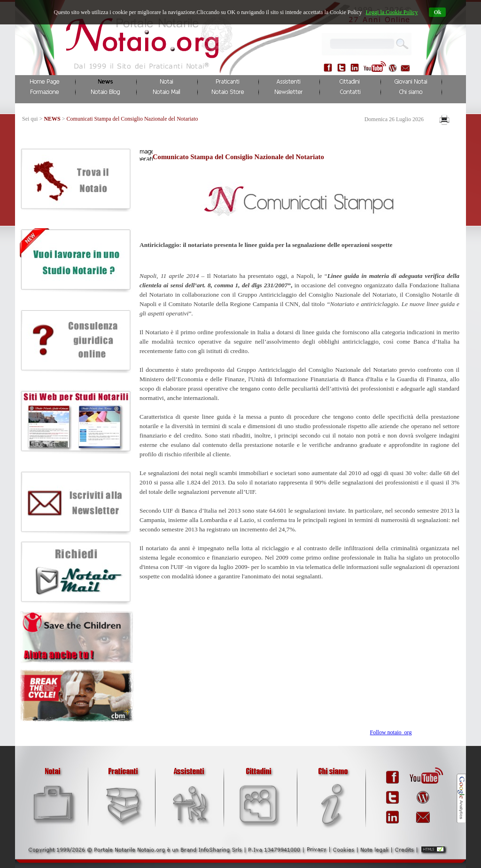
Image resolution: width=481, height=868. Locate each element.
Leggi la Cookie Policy (392, 12)
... (399, 42)
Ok (437, 12)
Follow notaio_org (391, 732)
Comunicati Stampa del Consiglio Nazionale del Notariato (132, 119)
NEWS (52, 119)
